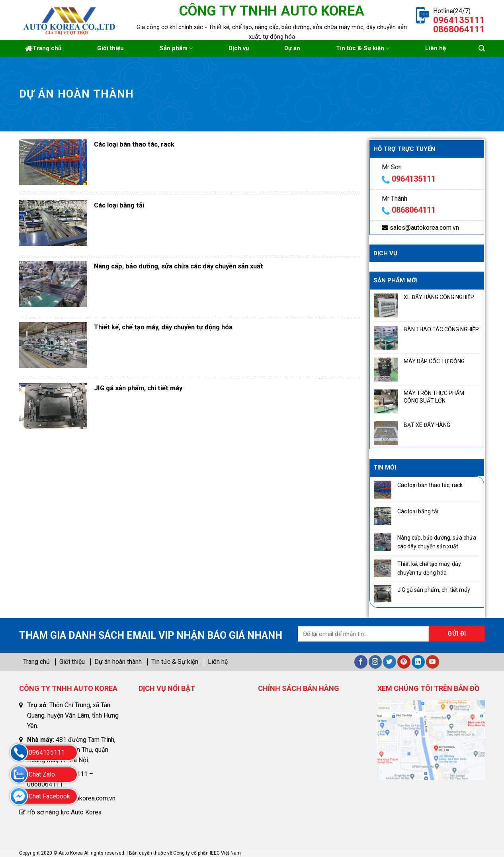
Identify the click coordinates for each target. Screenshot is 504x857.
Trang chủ (43, 49)
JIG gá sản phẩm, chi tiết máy (138, 388)
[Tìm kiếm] (482, 48)
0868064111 (414, 210)
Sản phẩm (176, 48)
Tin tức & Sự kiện (363, 48)
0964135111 (414, 179)
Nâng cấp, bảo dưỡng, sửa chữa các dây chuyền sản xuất (179, 266)
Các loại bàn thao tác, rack (134, 144)
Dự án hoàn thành (118, 662)
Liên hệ (436, 48)
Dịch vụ (239, 48)
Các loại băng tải (119, 205)
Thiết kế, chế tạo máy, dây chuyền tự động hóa (163, 327)
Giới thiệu (110, 48)
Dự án (292, 48)
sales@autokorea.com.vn (424, 228)
